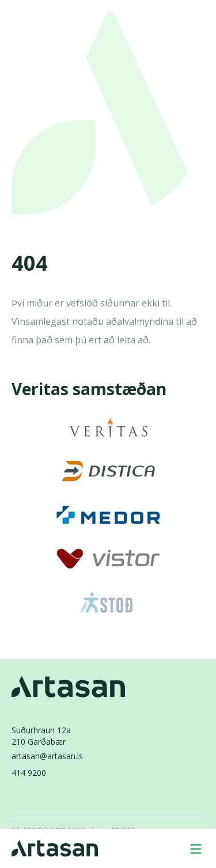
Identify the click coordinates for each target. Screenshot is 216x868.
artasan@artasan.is (47, 756)
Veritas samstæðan (89, 389)
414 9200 (29, 773)
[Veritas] (108, 427)
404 (30, 264)
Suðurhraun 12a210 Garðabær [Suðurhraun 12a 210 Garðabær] (41, 736)
